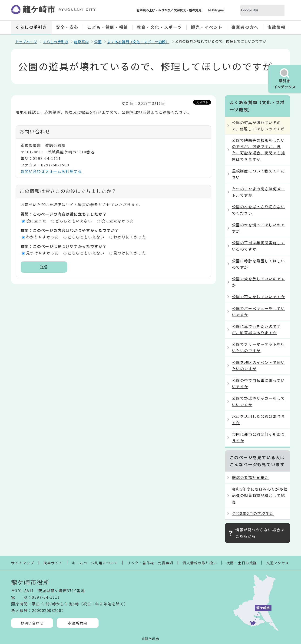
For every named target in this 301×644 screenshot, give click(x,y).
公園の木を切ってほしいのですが (258, 228)
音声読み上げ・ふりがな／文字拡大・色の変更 (169, 10)
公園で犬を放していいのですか (259, 282)
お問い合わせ (32, 623)
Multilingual (216, 10)
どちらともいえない (74, 221)
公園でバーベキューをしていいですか (259, 312)
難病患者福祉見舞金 (250, 477)
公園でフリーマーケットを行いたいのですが (259, 347)
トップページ (26, 42)
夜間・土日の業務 (242, 563)
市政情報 (276, 27)
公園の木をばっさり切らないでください (259, 210)
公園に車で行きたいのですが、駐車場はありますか (256, 329)
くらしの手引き (31, 27)
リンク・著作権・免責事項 (150, 563)
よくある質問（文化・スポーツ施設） (138, 42)
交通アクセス (278, 563)
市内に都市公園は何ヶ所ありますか (259, 437)
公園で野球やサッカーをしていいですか (259, 401)
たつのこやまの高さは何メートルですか (259, 192)
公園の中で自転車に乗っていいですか (258, 383)
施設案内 (81, 42)
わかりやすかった (42, 237)
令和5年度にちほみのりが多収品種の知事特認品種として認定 (260, 495)
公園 (98, 42)
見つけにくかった (130, 253)
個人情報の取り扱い (200, 563)
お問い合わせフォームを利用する (51, 171)
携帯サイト (53, 563)
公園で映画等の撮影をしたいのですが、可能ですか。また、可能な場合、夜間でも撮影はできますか (259, 150)
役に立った (36, 221)
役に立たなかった (117, 221)
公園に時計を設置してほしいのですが (259, 264)
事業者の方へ (245, 27)
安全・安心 (67, 27)
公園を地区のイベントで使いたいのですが (259, 365)
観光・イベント (207, 27)
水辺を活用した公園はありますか (259, 419)
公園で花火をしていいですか (259, 297)
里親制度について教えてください (258, 174)
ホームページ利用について (95, 563)
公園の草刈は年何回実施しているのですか (259, 246)
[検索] (257, 10)
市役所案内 (78, 623)
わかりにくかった (130, 237)
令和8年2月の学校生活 (253, 513)
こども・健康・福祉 (108, 27)
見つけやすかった (42, 253)
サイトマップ (23, 563)
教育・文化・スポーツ (159, 27)
